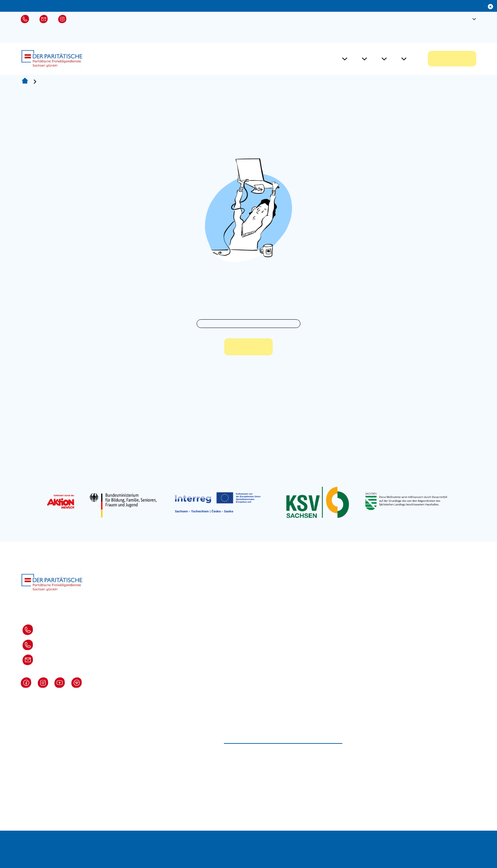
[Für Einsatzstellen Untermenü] (364, 59)
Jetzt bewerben (452, 59)
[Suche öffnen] (452, 19)
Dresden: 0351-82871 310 (36, 630)
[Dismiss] (490, 7)
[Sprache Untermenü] (474, 19)
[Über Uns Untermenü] (404, 59)
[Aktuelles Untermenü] (384, 59)
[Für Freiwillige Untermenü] (345, 59)
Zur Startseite (248, 347)
